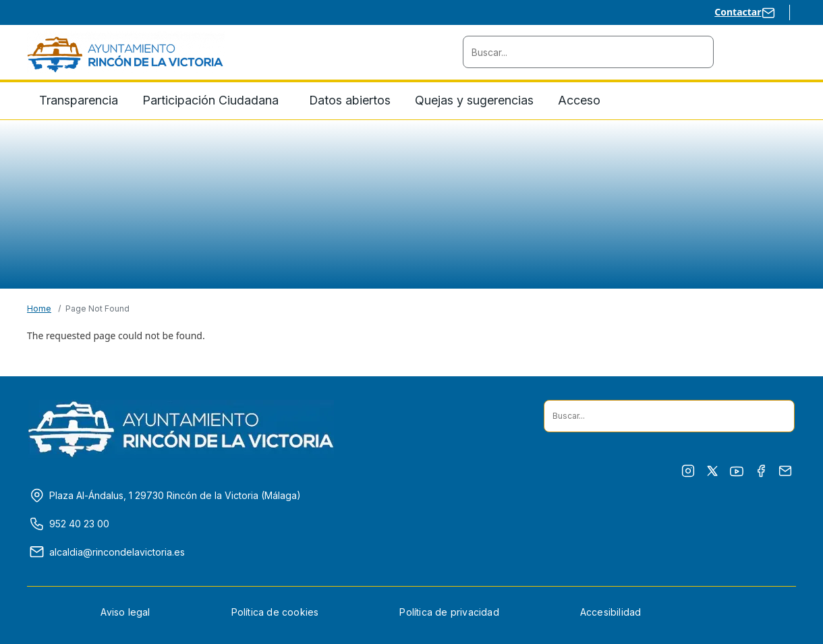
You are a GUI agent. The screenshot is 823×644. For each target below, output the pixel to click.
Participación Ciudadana (210, 100)
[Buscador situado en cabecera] (698, 52)
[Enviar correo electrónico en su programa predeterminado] (785, 471)
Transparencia (79, 100)
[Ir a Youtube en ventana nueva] (737, 471)
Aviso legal (125, 612)
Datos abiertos (350, 100)
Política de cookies (275, 612)
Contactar (738, 12)
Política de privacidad (449, 612)
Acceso (579, 100)
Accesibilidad (611, 612)
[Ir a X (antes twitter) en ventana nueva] (712, 471)
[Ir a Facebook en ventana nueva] (761, 471)
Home (39, 309)
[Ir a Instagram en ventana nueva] (688, 471)
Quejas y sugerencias (474, 100)
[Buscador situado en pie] (778, 416)
